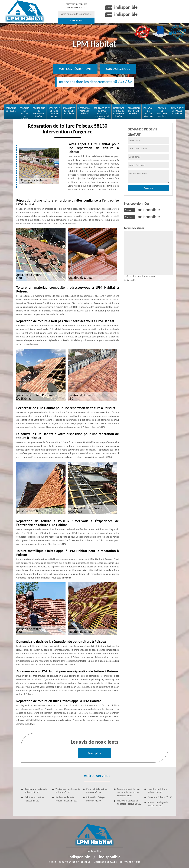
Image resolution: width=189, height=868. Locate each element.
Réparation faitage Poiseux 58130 (95, 799)
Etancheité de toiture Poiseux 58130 (97, 791)
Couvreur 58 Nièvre (11, 109)
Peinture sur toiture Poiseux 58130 (35, 799)
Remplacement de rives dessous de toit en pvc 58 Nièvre (102, 113)
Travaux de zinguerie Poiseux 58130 (158, 804)
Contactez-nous (130, 862)
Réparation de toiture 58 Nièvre (134, 111)
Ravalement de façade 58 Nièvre (177, 111)
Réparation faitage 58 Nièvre (84, 111)
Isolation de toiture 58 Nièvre (148, 112)
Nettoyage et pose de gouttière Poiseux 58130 (129, 802)
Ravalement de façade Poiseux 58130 (36, 791)
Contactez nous (118, 69)
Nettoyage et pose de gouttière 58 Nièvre (119, 112)
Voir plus (94, 753)
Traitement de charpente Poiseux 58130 (68, 791)
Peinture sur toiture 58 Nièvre (24, 113)
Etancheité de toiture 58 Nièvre (69, 111)
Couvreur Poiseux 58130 (160, 797)
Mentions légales (105, 862)
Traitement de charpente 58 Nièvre (39, 112)
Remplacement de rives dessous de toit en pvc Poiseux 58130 (129, 792)
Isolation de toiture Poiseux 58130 (157, 791)
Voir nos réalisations (75, 69)
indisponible (126, 7)
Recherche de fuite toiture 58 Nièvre (54, 112)
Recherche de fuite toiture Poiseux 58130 (66, 799)
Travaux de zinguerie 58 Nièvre (162, 112)
